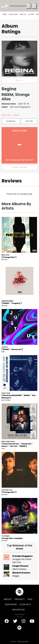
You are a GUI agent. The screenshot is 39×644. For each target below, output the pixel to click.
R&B (3, 352)
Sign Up (34, 6)
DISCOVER (13, 14)
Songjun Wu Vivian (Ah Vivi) (22, 561)
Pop (3, 448)
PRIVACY (20, 599)
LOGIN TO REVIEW (20, 167)
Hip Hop (5, 260)
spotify (19, 80)
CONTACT (25, 604)
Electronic (6, 400)
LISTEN (31, 14)
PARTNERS (11, 604)
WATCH (23, 14)
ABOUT (8, 599)
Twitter (29, 121)
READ (5, 14)
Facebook (11, 121)
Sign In (28, 6)
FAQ (30, 599)
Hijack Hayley (19, 569)
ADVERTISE (19, 610)
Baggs (16, 576)
